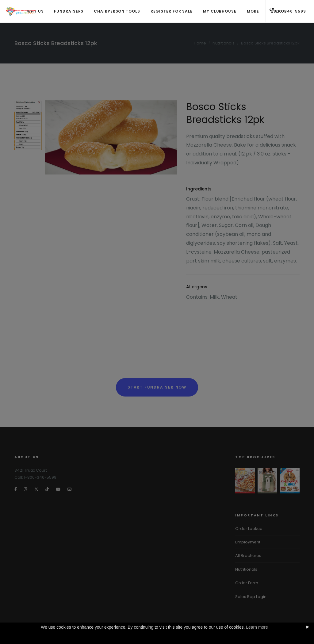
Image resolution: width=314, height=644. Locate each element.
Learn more (257, 627)
